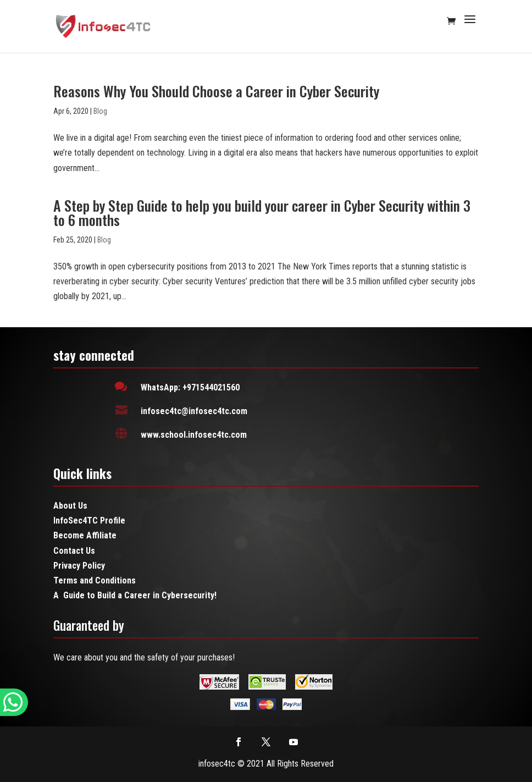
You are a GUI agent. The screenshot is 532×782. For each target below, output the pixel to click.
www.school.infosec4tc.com (194, 435)
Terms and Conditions (95, 580)
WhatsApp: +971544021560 (190, 387)
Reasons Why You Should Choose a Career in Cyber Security (216, 91)
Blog (100, 111)
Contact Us (74, 551)
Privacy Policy (79, 566)
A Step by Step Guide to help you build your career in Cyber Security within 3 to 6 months (262, 213)
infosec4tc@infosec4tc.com (194, 411)
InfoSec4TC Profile (89, 521)
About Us (70, 506)
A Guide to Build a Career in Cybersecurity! (135, 595)
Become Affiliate (85, 535)
